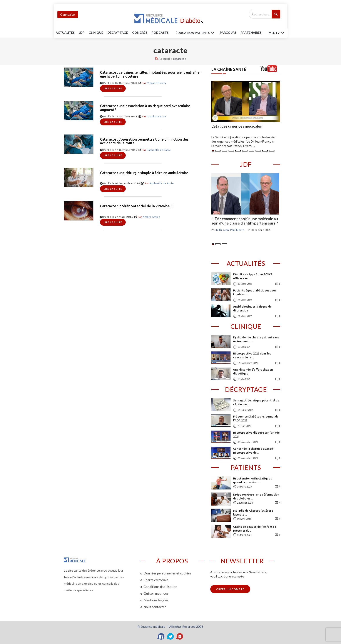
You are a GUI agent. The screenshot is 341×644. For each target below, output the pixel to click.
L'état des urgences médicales (237, 126)
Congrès (140, 32)
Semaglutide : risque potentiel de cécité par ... (256, 402)
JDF (82, 32)
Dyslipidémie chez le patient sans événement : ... (256, 339)
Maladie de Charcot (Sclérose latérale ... (253, 513)
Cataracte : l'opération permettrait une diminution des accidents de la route (144, 141)
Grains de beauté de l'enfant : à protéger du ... (255, 529)
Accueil (164, 59)
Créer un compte (230, 589)
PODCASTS (160, 32)
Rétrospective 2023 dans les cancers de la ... (252, 355)
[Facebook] (161, 636)
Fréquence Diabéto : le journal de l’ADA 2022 (256, 418)
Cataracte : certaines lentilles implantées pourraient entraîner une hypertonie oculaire (150, 74)
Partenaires (251, 32)
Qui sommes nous (156, 593)
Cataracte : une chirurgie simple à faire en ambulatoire (144, 173)
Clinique (96, 32)
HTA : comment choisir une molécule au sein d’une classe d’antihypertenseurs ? (245, 221)
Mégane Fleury (157, 83)
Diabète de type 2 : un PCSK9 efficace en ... (253, 276)
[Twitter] (170, 636)
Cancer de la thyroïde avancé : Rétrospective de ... (254, 451)
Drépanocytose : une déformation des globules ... (256, 496)
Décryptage (118, 32)
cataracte (180, 59)
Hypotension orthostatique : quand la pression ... (252, 480)
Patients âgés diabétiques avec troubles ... (255, 292)
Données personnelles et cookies (167, 573)
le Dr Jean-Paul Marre (230, 230)
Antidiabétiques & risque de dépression (252, 308)
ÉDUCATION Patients (196, 33)
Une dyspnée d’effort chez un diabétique (253, 371)
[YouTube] (180, 636)
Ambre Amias (151, 217)
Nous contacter (155, 607)
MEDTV (277, 33)
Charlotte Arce (156, 116)
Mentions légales (156, 600)
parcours (228, 32)
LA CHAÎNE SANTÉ (229, 69)
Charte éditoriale (156, 580)
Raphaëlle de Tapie (159, 150)
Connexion (68, 14)
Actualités (65, 32)
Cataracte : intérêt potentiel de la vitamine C (136, 206)
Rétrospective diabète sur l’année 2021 (256, 434)
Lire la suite (113, 88)
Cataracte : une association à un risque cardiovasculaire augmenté (145, 108)
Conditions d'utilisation (160, 587)
